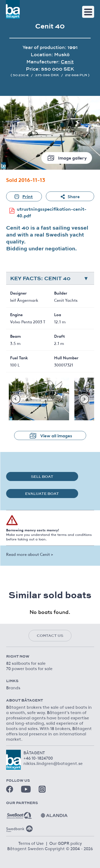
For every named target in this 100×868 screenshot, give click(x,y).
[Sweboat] (19, 813)
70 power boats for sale (29, 668)
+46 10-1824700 (38, 758)
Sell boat (42, 476)
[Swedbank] (19, 827)
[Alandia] (54, 813)
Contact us (50, 635)
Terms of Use (31, 843)
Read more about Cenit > (30, 554)
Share (70, 196)
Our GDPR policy (66, 843)
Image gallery (67, 158)
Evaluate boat (42, 494)
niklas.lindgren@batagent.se (53, 763)
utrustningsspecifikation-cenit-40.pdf (46, 212)
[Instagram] (42, 789)
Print (24, 196)
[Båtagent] (13, 9)
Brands (13, 687)
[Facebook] (10, 789)
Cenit (67, 62)
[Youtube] (26, 789)
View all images (50, 435)
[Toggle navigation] (88, 12)
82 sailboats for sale (26, 663)
